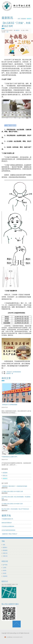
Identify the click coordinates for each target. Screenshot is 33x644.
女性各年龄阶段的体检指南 (8, 530)
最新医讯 (29, 19)
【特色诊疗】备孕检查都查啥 (14, 372)
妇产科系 (5, 565)
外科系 (5, 573)
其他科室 (5, 576)
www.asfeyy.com (14, 633)
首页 (19, 19)
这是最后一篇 (10, 373)
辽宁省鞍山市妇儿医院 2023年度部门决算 (12, 504)
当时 (7, 32)
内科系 (5, 570)
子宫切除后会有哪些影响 (8, 526)
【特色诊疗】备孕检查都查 (9, 405)
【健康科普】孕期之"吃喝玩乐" (9, 534)
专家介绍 (5, 556)
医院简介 (5, 547)
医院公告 (5, 476)
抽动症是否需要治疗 (7, 523)
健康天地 (6, 516)
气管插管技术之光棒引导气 (9, 457)
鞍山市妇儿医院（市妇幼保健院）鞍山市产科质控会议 (15, 509)
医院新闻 (23, 19)
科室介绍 (5, 553)
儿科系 (5, 568)
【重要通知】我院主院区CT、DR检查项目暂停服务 (14, 486)
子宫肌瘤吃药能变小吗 (7, 519)
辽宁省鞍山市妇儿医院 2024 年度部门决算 (12, 491)
